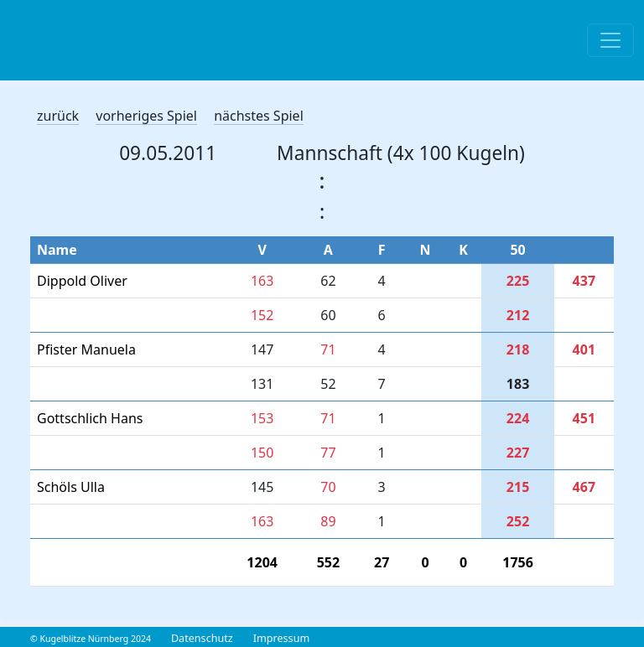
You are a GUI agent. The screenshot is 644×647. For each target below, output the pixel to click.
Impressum (281, 638)
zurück (58, 116)
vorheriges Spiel (146, 116)
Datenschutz (202, 638)
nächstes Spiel (259, 116)
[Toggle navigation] (610, 40)
